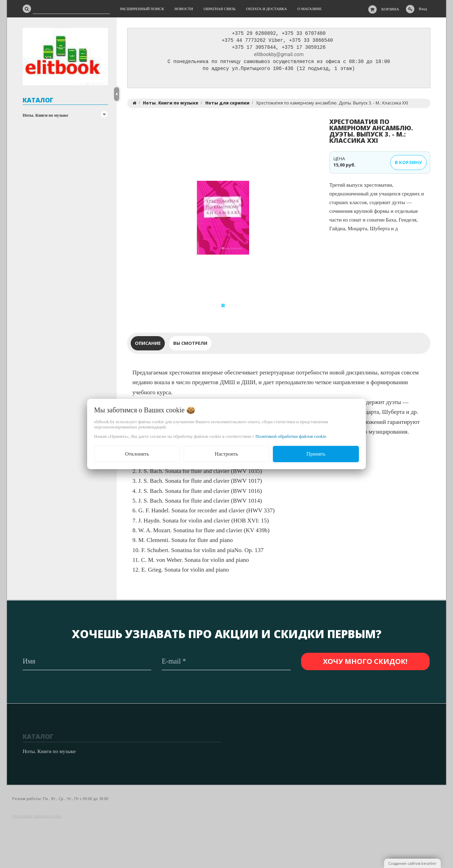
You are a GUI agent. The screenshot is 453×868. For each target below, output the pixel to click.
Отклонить (137, 454)
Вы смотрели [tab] (190, 345)
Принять (316, 454)
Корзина (390, 9)
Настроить (226, 454)
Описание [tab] (148, 345)
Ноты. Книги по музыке (45, 115)
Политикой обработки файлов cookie (291, 436)
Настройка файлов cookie (37, 816)
